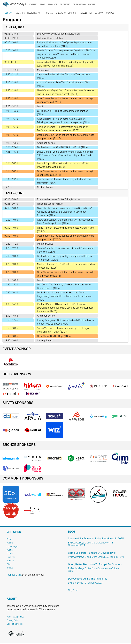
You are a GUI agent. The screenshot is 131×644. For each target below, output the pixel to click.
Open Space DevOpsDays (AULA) (54, 336)
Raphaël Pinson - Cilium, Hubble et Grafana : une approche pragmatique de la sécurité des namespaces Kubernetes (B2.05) (65, 308)
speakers (61, 13)
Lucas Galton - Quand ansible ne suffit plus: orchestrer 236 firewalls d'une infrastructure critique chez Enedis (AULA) (65, 155)
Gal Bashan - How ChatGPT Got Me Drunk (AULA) (63, 147)
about (92, 4)
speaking (65, 4)
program (48, 13)
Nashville (11, 557)
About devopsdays (15, 617)
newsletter (86, 13)
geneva (8, 13)
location (20, 13)
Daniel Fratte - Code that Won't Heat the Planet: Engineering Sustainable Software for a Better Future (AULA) (64, 296)
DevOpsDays (14, 4)
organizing (79, 4)
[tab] (65, 27)
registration (34, 13)
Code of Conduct (15, 624)
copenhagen (12, 546)
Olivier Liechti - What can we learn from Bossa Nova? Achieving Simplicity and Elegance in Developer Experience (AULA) (64, 212)
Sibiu (9, 564)
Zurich (10, 553)
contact (99, 13)
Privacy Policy (13, 620)
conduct (111, 13)
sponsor (52, 4)
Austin (10, 550)
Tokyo (9, 539)
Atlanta (10, 543)
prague (10, 568)
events (33, 4)
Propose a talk (14, 575)
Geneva (10, 561)
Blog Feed (73, 590)
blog (43, 4)
